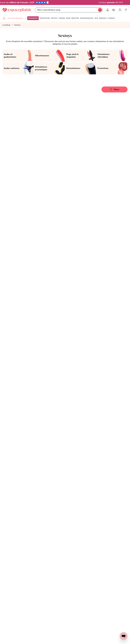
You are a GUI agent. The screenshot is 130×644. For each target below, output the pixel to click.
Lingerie (62, 18)
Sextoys (54, 18)
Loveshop (6, 25)
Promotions (45, 18)
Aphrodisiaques (87, 18)
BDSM (68, 18)
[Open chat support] (124, 636)
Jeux (96, 18)
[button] (108, 10)
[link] (114, 10)
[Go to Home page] (17, 10)
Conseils (111, 18)
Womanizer (33, 18)
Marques (103, 18)
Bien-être (75, 18)
